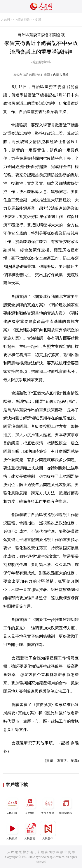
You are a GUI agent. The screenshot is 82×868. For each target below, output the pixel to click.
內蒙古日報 (61, 75)
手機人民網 (48, 805)
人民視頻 (12, 830)
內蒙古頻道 (22, 20)
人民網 (5, 20)
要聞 (38, 20)
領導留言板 (66, 805)
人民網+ (30, 805)
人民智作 (48, 830)
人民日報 (12, 805)
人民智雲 (30, 830)
